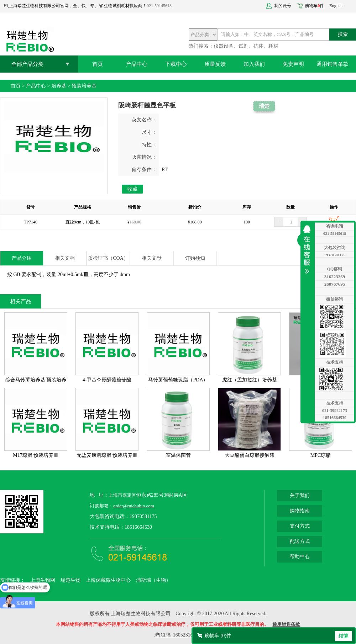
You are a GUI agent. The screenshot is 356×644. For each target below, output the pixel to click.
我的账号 (283, 6)
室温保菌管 (178, 455)
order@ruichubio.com (134, 506)
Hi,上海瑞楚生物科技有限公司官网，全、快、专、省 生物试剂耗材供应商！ (75, 6)
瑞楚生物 (70, 580)
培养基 (59, 86)
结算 (344, 636)
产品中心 (137, 64)
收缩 (309, 250)
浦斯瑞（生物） (153, 580)
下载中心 (176, 64)
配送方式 (300, 541)
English (336, 6)
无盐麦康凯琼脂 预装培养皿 (107, 455)
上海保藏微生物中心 (108, 580)
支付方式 (300, 526)
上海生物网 (43, 580)
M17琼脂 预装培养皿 (36, 455)
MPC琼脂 (321, 455)
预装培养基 (84, 86)
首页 (98, 64)
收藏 (132, 189)
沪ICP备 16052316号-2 (178, 635)
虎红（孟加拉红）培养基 (250, 380)
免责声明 (293, 64)
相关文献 (152, 258)
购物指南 (300, 511)
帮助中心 (300, 557)
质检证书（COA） (108, 258)
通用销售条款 (333, 64)
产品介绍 (22, 258)
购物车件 (314, 6)
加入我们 (254, 64)
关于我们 (300, 495)
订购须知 (195, 258)
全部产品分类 (27, 64)
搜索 (343, 34)
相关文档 (65, 258)
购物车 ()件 (218, 636)
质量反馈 (215, 64)
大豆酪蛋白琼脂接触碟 (250, 455)
